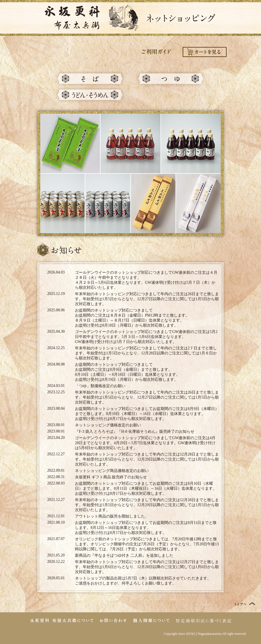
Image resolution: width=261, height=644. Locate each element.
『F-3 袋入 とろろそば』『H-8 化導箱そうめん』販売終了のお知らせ (135, 432)
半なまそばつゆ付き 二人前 (118, 555)
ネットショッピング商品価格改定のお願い (112, 471)
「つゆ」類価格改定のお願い (100, 386)
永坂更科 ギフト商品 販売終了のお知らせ (111, 477)
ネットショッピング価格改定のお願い (108, 425)
